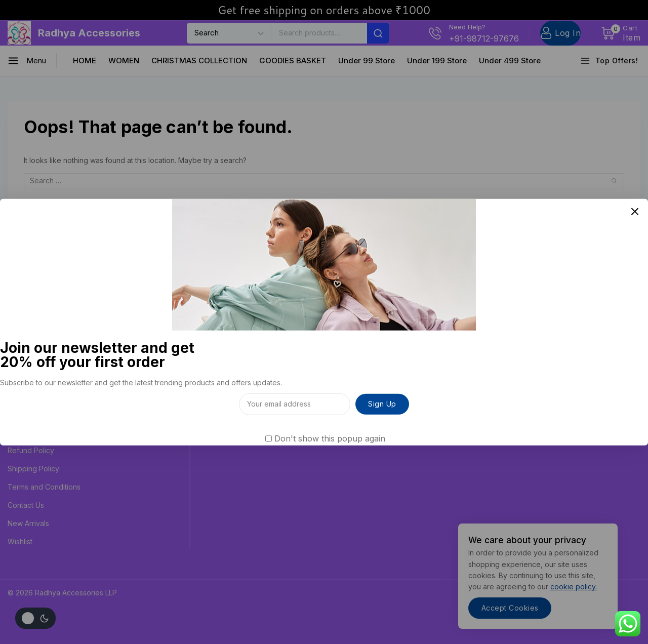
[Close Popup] (635, 212)
